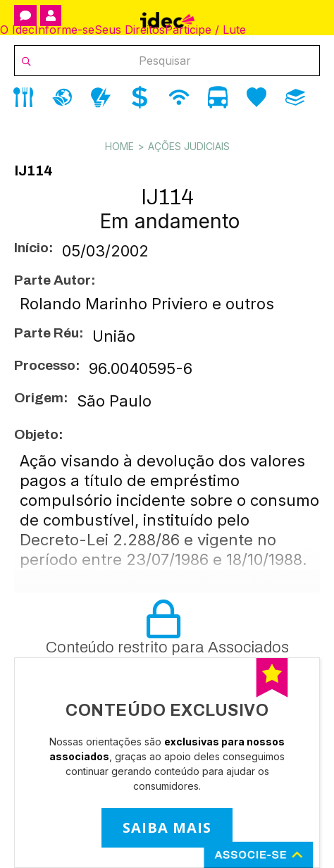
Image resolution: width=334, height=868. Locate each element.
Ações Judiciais (189, 146)
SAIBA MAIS (167, 827)
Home (119, 146)
